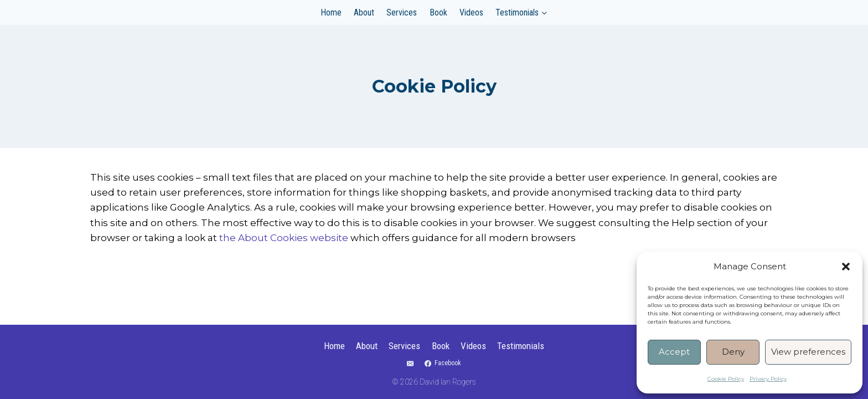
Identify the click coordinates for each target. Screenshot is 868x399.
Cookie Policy (726, 379)
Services (402, 12)
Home (331, 12)
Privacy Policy (768, 379)
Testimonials (521, 346)
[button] (846, 267)
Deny (733, 352)
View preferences (808, 352)
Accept (674, 352)
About (364, 12)
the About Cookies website (284, 238)
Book (438, 12)
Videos (471, 12)
